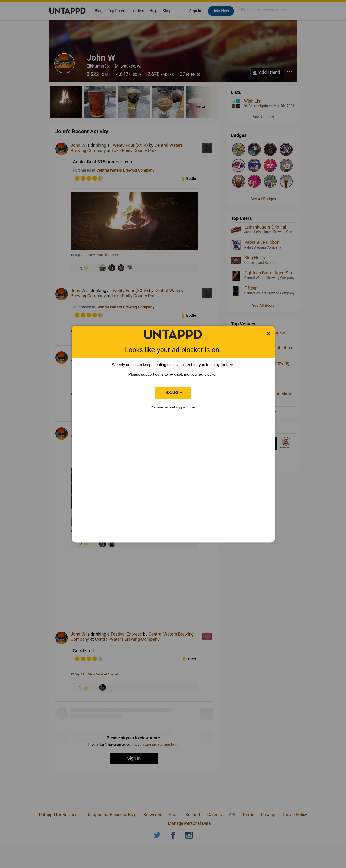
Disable (173, 392)
